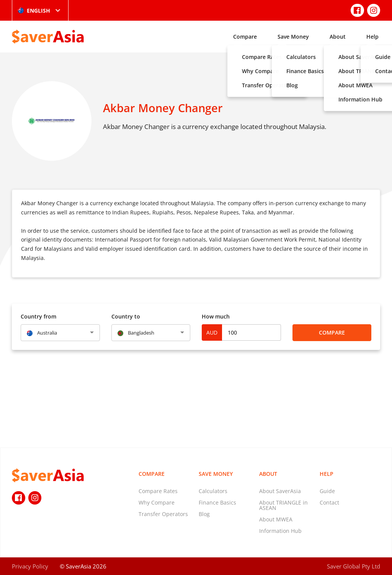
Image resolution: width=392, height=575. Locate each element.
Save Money (293, 37)
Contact (329, 502)
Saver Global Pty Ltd (354, 566)
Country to (126, 316)
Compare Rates (158, 491)
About (338, 37)
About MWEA (276, 519)
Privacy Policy (30, 566)
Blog (204, 514)
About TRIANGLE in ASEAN (283, 505)
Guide (327, 491)
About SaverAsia (280, 491)
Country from (38, 316)
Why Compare (157, 502)
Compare (245, 37)
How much (216, 316)
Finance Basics (217, 502)
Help (372, 37)
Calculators (213, 491)
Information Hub (280, 531)
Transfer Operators (163, 514)
